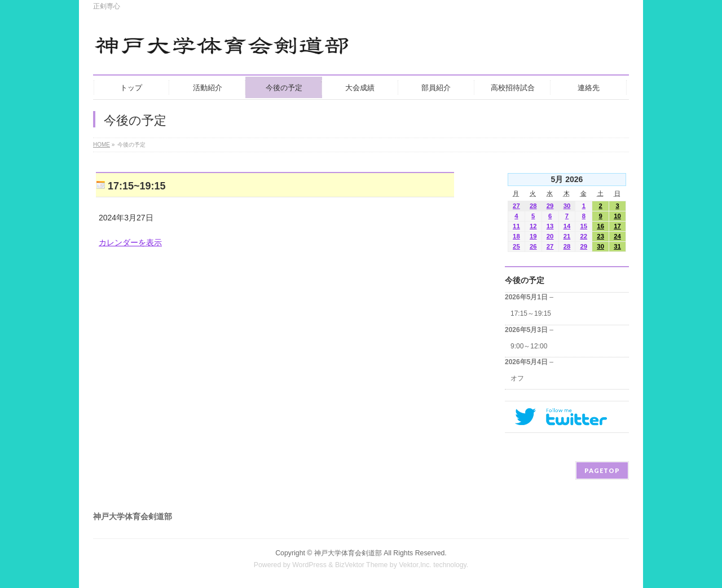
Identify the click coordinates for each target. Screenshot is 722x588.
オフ (517, 378)
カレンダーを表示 (130, 242)
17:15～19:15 (531, 313)
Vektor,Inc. (415, 565)
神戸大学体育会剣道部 (348, 553)
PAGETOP (602, 470)
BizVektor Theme (362, 565)
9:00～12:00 (529, 346)
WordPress (309, 565)
